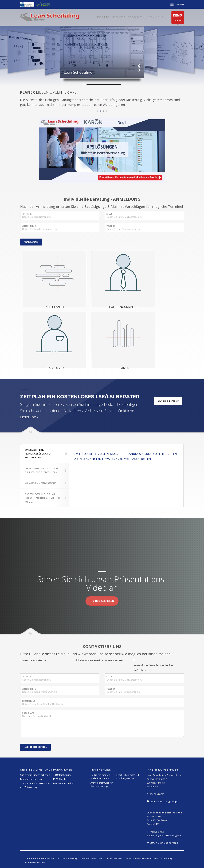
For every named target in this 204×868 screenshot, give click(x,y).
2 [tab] (101, 111)
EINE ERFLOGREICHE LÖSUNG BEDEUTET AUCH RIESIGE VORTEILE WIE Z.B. (46, 498)
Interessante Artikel (63, 783)
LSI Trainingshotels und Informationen (100, 777)
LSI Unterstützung (62, 775)
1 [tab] (98, 111)
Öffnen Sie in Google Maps (162, 801)
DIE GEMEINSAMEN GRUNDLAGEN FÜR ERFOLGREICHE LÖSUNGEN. (46, 470)
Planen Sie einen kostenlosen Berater (102, 660)
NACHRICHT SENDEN (35, 747)
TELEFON (111, 226)
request (178, 18)
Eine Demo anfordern (36, 660)
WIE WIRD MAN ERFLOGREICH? (46, 483)
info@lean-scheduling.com (167, 836)
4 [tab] (106, 111)
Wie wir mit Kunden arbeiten (35, 775)
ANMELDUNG (31, 242)
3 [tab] (103, 111)
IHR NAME (27, 214)
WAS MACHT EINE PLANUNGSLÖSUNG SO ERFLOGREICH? (46, 454)
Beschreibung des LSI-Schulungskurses (128, 777)
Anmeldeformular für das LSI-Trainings (102, 785)
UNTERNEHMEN (30, 226)
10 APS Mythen (61, 779)
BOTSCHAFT (28, 713)
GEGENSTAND (29, 701)
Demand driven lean (31, 779)
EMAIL (109, 214)
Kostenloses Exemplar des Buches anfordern (153, 668)
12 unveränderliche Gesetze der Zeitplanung (35, 785)
